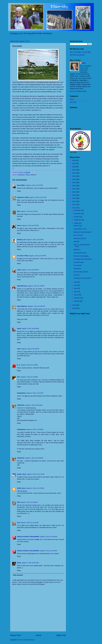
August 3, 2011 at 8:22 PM (36, 306)
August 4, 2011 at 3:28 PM (29, 502)
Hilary (19, 563)
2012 (74, 205)
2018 (74, 186)
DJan (84, 63)
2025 (74, 163)
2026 (74, 160)
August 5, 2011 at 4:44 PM (48, 551)
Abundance (77, 269)
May (76, 288)
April (76, 292)
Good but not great (80, 238)
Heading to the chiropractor (82, 278)
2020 (74, 179)
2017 (74, 189)
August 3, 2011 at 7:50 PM (36, 286)
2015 (74, 195)
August (76, 223)
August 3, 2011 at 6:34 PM (37, 256)
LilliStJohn (21, 405)
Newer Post (15, 635)
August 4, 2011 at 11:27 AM (35, 474)
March (76, 295)
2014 (74, 198)
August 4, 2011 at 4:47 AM (35, 393)
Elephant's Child (23, 197)
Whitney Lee (21, 240)
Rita (18, 502)
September (78, 220)
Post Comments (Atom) (27, 640)
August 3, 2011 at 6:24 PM (35, 240)
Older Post (61, 635)
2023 (74, 170)
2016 (74, 192)
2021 (74, 176)
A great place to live (80, 229)
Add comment (18, 575)
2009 (74, 308)
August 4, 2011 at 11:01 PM (29, 523)
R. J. (19, 365)
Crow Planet (78, 265)
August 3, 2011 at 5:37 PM (34, 185)
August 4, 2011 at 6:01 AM (34, 405)
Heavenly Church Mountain (82, 232)
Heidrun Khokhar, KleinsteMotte (28, 537)
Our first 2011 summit (81, 272)
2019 (74, 182)
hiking (28, 175)
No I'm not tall (78, 235)
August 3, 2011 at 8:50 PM (30, 329)
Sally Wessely (22, 286)
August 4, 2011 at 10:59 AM (34, 458)
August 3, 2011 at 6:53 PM (30, 270)
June (76, 285)
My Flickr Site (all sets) (77, 55)
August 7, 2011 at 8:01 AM (30, 563)
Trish (19, 349)
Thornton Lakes (79, 262)
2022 (74, 173)
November (77, 214)
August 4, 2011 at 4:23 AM (29, 377)
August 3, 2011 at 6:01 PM (29, 211)
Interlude (76, 241)
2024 (74, 167)
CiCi (18, 377)
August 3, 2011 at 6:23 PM (30, 225)
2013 (74, 201)
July (75, 282)
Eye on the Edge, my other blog (80, 52)
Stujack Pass (78, 226)
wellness (33, 175)
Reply (19, 191)
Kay (18, 523)
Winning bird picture (80, 253)
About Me (73, 102)
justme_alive (21, 474)
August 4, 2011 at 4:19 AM (29, 365)
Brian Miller (21, 185)
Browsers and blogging (81, 256)
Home (38, 635)
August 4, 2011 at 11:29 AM (35, 488)
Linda (19, 270)
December (77, 210)
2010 (74, 305)
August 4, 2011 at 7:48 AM (35, 429)
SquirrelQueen (22, 306)
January (77, 301)
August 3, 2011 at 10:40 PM (30, 349)
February (77, 298)
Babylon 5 (77, 250)
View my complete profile (78, 91)
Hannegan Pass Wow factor (83, 259)
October (77, 217)
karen (19, 225)
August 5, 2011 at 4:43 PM (48, 537)
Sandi (19, 329)
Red (18, 211)
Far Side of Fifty (23, 256)
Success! (77, 275)
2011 (74, 208)
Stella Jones (21, 488)
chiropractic (21, 175)
